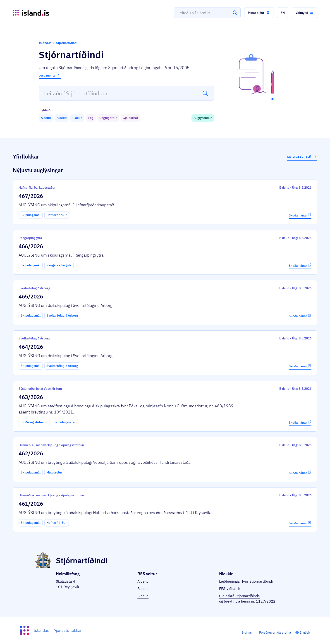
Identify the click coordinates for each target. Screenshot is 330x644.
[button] (259, 13)
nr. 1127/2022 (263, 601)
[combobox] (207, 13)
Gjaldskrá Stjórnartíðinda (239, 596)
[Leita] (235, 13)
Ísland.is (41, 630)
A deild (143, 581)
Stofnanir (248, 632)
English (305, 632)
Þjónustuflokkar (67, 630)
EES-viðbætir (230, 589)
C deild (143, 596)
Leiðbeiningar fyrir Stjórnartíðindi (246, 581)
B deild (143, 589)
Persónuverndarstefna (275, 632)
